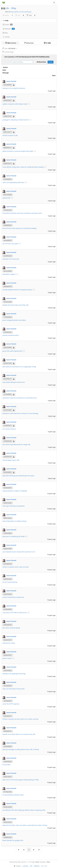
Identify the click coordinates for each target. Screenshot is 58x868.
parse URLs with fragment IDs (12, 351)
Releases (9, 29)
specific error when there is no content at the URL (19, 734)
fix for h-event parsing (10, 582)
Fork (29, 15)
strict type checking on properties (14, 506)
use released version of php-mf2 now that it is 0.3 (19, 552)
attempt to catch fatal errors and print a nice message (20, 413)
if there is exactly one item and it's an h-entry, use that (20, 719)
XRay (14, 8)
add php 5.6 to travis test (11, 259)
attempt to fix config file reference (14, 88)
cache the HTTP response (11, 704)
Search (51, 62)
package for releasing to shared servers (16, 120)
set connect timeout (9, 429)
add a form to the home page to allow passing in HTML (21, 780)
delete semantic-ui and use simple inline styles (18, 151)
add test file (6, 198)
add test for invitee (9, 643)
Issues (8, 25)
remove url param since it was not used (16, 567)
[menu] (17, 866)
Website (37, 866)
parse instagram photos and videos (14, 320)
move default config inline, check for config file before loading (23, 167)
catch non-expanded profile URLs (13, 182)
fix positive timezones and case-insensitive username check (22, 213)
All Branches (42, 62)
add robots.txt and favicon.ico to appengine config (19, 367)
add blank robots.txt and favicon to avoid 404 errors (20, 398)
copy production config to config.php (15, 491)
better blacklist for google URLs (13, 840)
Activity (6, 37)
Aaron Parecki (11, 81)
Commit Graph (8, 52)
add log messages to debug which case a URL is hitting (21, 749)
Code (6, 21)
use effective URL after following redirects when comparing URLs (24, 810)
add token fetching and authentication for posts (18, 476)
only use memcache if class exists (14, 689)
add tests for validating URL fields (14, 536)
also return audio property (11, 628)
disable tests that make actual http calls (16, 305)
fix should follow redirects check (13, 795)
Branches (29, 43)
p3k (7, 8)
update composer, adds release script (15, 104)
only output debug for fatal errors (14, 382)
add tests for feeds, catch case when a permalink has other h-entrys (25, 825)
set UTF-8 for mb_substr (10, 244)
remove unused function (11, 335)
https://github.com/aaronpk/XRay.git (21, 12)
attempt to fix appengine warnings (14, 674)
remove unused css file (10, 135)
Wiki (5, 33)
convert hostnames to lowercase (13, 597)
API (31, 866)
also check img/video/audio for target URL (16, 444)
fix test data (6, 765)
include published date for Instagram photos (17, 290)
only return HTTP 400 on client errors (15, 613)
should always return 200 (11, 460)
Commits (11, 43)
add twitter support (9, 274)
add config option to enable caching (14, 521)
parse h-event (7, 658)
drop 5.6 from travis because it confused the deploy (20, 228)
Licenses (25, 866)
